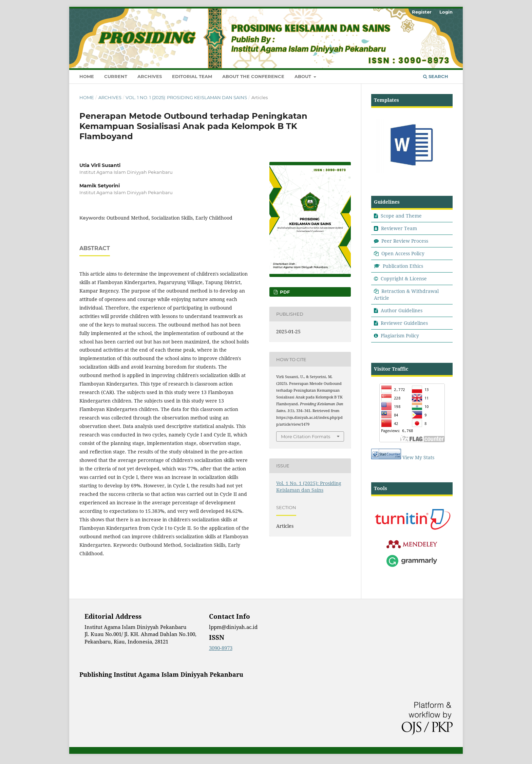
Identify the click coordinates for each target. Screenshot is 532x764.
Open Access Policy (403, 253)
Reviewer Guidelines (404, 323)
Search (436, 76)
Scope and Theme (401, 216)
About (303, 76)
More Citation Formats (306, 436)
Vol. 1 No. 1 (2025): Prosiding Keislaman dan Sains (186, 97)
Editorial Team (192, 76)
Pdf (284, 292)
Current (116, 76)
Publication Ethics (403, 266)
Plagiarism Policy (400, 336)
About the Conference (253, 76)
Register (422, 12)
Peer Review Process (405, 241)
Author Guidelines (402, 310)
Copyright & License (404, 278)
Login (446, 12)
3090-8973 (221, 648)
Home (87, 76)
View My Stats (418, 457)
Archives (150, 76)
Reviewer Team (399, 228)
